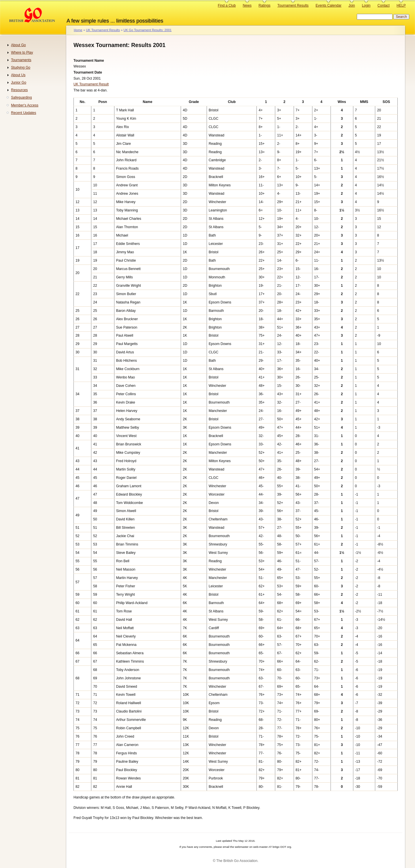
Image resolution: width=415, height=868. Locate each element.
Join (352, 5)
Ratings (264, 5)
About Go (18, 45)
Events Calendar (329, 5)
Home (78, 30)
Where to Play (22, 53)
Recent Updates (23, 113)
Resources (19, 90)
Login (366, 5)
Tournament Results (293, 5)
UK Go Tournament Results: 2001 (147, 30)
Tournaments (21, 60)
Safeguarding (21, 98)
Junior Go (19, 83)
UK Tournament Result (91, 84)
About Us (18, 75)
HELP (401, 5)
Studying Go (21, 68)
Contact (384, 5)
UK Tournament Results (103, 30)
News (247, 5)
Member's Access (25, 105)
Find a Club (227, 5)
